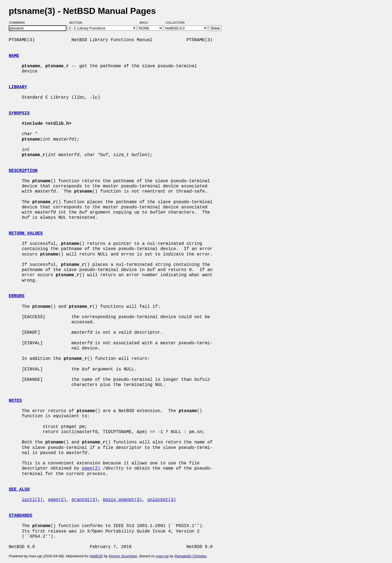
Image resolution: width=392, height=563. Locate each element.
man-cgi (162, 556)
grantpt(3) (84, 500)
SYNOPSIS (19, 113)
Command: (19, 23)
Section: (77, 23)
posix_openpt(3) (122, 500)
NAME (14, 56)
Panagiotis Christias (191, 556)
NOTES (15, 401)
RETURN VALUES (26, 233)
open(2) (91, 468)
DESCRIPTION (23, 171)
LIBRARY (18, 87)
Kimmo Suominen (123, 556)
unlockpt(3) (162, 500)
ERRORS (17, 296)
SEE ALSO (19, 489)
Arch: (146, 23)
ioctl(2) (32, 500)
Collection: (175, 23)
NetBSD (96, 556)
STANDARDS (20, 516)
